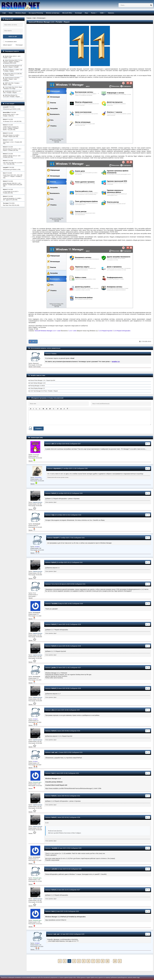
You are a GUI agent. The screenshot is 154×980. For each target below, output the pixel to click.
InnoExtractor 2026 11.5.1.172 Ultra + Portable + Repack (12, 92)
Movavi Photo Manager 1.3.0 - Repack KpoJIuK (43, 380)
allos (53, 710)
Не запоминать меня (11, 42)
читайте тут (116, 362)
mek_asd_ (55, 752)
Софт (4, 13)
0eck (53, 773)
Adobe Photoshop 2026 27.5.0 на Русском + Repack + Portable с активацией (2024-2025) (13, 62)
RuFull (54, 493)
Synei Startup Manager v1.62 (38, 383)
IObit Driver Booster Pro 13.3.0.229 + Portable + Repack (11, 96)
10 (107, 961)
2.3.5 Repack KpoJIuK (106, 331)
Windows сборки (21, 13)
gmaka (54, 668)
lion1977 (56, 538)
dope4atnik (57, 468)
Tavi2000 (54, 604)
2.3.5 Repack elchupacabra (122, 331)
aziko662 (54, 869)
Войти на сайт (13, 37)
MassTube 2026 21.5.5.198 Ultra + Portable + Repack (12, 74)
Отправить (38, 428)
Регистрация (19, 45)
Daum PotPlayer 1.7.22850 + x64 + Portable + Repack (13, 70)
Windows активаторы (53, 13)
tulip (53, 515)
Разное (93, 13)
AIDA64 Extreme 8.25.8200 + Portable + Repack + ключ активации (12, 79)
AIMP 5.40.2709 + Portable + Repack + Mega (11, 84)
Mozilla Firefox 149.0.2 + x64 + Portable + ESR (12, 57)
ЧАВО (102, 13)
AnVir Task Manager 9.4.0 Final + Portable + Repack (44, 391)
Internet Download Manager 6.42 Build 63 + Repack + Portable (12, 66)
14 (115, 961)
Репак (11, 13)
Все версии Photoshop (36, 13)
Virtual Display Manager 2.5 (37, 388)
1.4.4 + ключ (73, 331)
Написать (111, 13)
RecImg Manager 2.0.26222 (38, 386)
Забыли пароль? (8, 45)
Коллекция (78, 13)
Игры (86, 13)
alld (53, 444)
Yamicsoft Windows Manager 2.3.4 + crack (48, 331)
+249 (33, 342)
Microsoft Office (67, 13)
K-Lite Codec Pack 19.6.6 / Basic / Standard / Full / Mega (12, 88)
